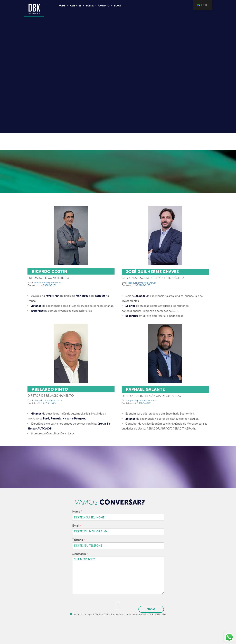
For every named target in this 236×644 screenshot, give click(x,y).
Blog (117, 6)
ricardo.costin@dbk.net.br (48, 283)
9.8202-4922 (141, 403)
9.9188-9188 (141, 285)
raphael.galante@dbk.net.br (142, 401)
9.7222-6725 (47, 403)
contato (104, 6)
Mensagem (80, 554)
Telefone (79, 540)
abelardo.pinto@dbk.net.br (48, 401)
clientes (76, 6)
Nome (77, 512)
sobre (90, 6)
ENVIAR (151, 609)
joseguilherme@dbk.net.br (142, 283)
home (62, 6)
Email (77, 526)
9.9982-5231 (47, 285)
